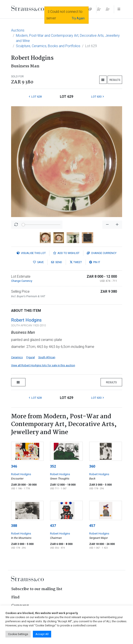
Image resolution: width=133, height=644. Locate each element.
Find (15, 597)
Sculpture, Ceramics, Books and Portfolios (48, 46)
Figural (31, 357)
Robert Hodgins (26, 320)
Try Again (78, 18)
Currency (102, 253)
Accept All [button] (42, 634)
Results (115, 80)
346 (14, 466)
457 (92, 526)
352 (53, 466)
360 (92, 466)
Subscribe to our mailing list (37, 589)
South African (47, 357)
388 (14, 526)
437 (53, 526)
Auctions (18, 30)
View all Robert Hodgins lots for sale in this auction (43, 365)
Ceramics (17, 357)
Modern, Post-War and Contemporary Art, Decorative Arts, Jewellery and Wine (68, 38)
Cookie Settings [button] (18, 634)
